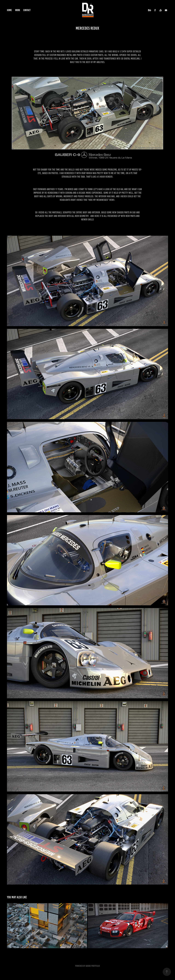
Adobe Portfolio (93, 966)
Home (9, 10)
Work (18, 10)
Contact (27, 10)
